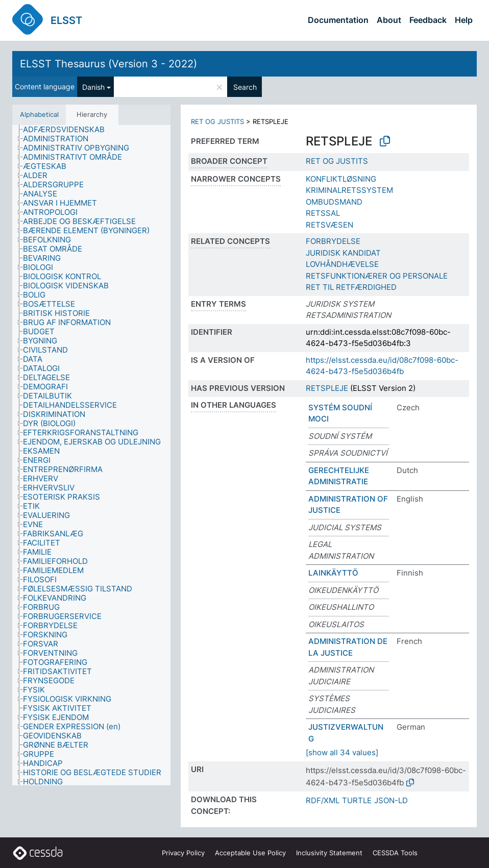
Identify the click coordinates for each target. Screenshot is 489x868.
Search (245, 87)
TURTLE (357, 800)
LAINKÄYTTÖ (333, 573)
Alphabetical (39, 114)
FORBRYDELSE (333, 241)
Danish (93, 87)
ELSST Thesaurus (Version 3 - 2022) (108, 64)
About (389, 20)
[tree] (91, 455)
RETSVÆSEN (329, 225)
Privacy (183, 853)
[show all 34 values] (342, 752)
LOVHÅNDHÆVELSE (342, 264)
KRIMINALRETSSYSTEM (349, 190)
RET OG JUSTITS (217, 121)
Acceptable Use (250, 853)
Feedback (428, 20)
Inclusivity (329, 853)
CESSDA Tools (395, 853)
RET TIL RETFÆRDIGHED (351, 287)
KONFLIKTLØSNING (341, 179)
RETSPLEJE (327, 388)
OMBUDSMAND (334, 202)
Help (464, 20)
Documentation (338, 20)
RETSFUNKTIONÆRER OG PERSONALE (377, 276)
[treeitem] (68, 130)
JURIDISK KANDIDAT (343, 253)
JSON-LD (391, 800)
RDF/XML (323, 800)
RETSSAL (323, 213)
